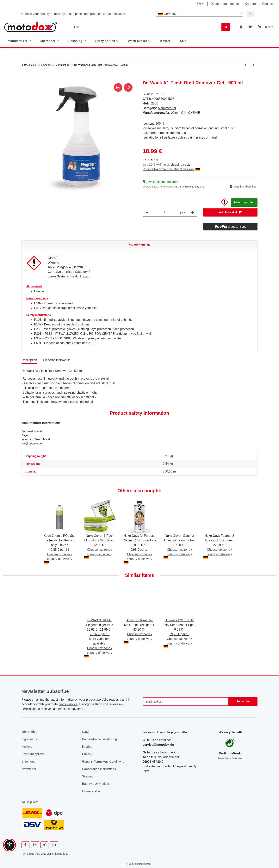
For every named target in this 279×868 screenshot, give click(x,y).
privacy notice (68, 704)
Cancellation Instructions (99, 769)
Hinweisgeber (92, 791)
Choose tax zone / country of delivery (171, 169)
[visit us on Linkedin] (54, 845)
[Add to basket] (25, 78)
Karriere (250, 4)
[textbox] (200, 14)
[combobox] (200, 14)
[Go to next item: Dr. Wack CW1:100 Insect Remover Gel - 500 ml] (254, 65)
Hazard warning (244, 202)
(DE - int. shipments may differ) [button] (190, 187)
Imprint (87, 747)
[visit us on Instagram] (35, 845)
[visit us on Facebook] (25, 845)
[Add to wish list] (128, 87)
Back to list (30, 65)
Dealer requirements (225, 4)
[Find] (146, 27)
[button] (241, 27)
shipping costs (180, 165)
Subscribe (243, 701)
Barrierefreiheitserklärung (100, 739)
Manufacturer (167, 108)
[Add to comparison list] (118, 87)
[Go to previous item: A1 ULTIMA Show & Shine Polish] (246, 65)
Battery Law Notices (96, 784)
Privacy (87, 754)
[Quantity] (164, 212)
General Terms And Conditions (103, 761)
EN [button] (199, 4)
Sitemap (88, 776)
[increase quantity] (193, 212)
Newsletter (29, 769)
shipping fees (60, 854)
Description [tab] (29, 360)
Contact (267, 4)
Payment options (33, 754)
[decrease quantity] (147, 212)
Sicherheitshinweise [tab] (57, 360)
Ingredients (29, 739)
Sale (183, 41)
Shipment (28, 761)
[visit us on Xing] (44, 845)
